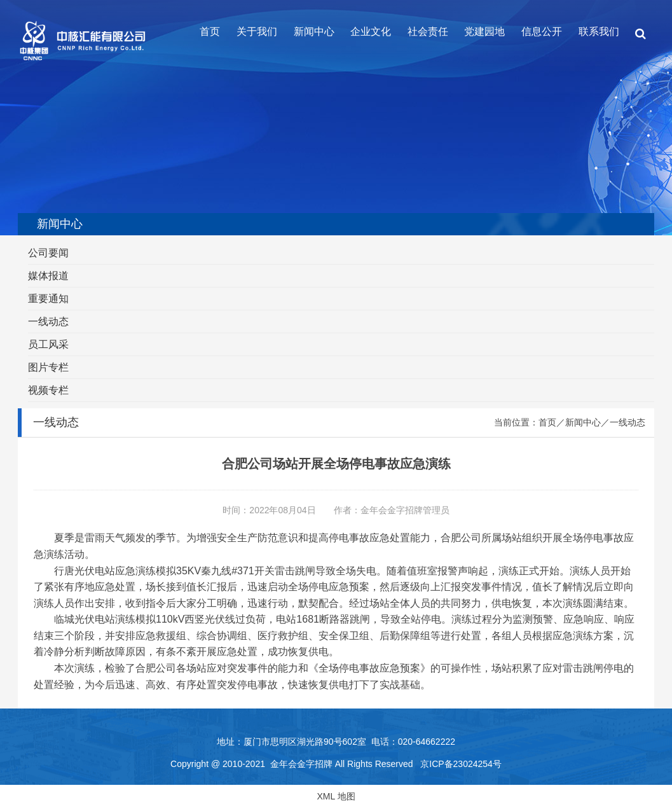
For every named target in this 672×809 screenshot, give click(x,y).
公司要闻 (48, 253)
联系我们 (599, 31)
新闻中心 (314, 31)
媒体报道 (48, 276)
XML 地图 (336, 796)
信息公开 (542, 31)
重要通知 (48, 299)
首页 (210, 31)
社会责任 (428, 31)
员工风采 (48, 344)
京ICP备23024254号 (461, 764)
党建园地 (484, 31)
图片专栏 (48, 367)
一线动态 (48, 322)
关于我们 (257, 31)
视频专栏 (48, 390)
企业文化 (371, 31)
